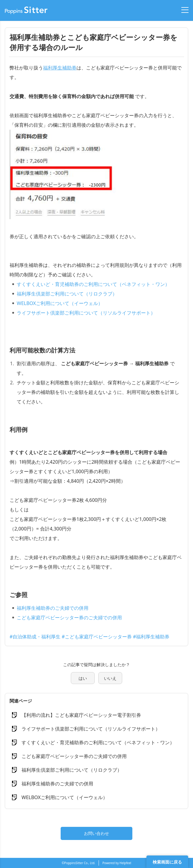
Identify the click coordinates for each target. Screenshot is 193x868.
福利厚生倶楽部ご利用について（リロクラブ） (67, 294)
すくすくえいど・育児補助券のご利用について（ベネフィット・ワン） (93, 284)
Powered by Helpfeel (117, 863)
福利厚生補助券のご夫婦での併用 (53, 608)
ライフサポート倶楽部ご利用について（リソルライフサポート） (86, 313)
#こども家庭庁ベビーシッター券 (97, 637)
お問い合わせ (96, 833)
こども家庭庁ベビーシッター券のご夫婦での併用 (69, 618)
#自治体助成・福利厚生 (35, 637)
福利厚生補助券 (60, 68)
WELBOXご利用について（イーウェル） (60, 303)
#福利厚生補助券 (151, 637)
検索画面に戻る (167, 862)
